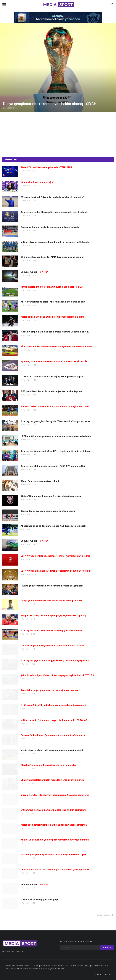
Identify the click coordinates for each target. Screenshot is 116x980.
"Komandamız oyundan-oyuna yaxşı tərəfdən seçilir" (48, 511)
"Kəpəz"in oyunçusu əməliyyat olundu (40, 481)
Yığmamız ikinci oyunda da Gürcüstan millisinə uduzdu (50, 227)
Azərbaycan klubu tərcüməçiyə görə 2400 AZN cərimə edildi (53, 466)
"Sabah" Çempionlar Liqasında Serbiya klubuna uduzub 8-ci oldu (55, 332)
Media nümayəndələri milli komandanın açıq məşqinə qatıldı (52, 750)
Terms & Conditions (103, 974)
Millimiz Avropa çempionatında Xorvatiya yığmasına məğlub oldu (55, 242)
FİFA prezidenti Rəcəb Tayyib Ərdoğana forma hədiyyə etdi (52, 391)
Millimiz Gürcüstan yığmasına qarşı (39, 900)
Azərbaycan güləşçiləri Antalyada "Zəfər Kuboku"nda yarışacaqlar (55, 421)
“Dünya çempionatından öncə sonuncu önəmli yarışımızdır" (52, 586)
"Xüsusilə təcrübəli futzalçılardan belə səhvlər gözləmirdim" (52, 197)
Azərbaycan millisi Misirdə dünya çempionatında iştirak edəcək (54, 212)
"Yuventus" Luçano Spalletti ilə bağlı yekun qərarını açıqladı (52, 376)
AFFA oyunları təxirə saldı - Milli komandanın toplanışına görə (53, 302)
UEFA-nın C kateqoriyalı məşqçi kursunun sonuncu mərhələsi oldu (56, 436)
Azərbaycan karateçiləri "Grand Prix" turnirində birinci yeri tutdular (56, 451)
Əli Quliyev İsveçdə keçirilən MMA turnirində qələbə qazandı (52, 257)
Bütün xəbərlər (105, 915)
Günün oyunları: (35, 272)
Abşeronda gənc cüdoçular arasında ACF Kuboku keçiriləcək (53, 526)
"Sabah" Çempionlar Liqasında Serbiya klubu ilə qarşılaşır (51, 496)
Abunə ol (107, 947)
